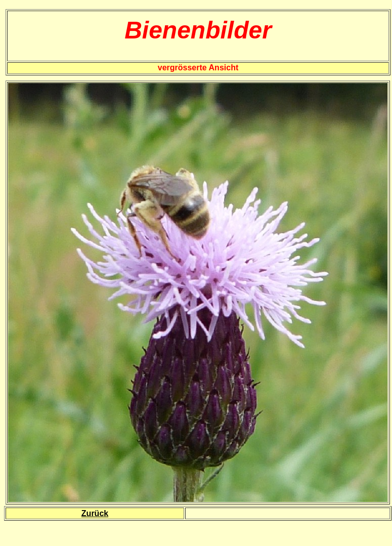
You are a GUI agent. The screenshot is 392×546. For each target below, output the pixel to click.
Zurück (95, 513)
